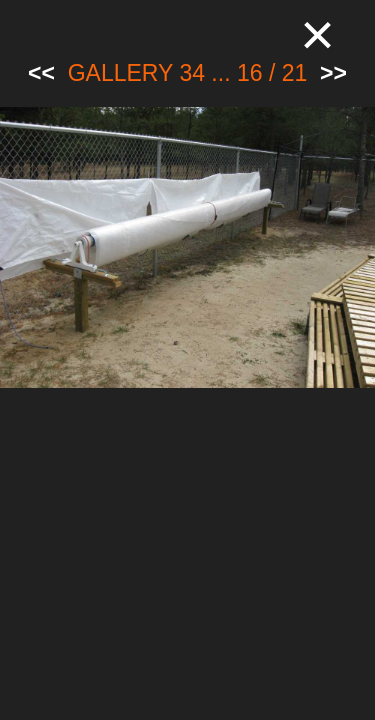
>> (333, 73)
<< (41, 73)
